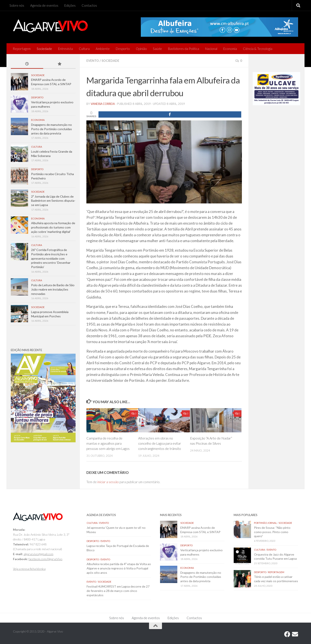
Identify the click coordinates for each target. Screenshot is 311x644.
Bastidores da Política (184, 49)
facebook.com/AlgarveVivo (45, 559)
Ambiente (103, 49)
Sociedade (44, 49)
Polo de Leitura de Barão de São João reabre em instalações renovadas (53, 289)
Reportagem (22, 49)
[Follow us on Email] (295, 634)
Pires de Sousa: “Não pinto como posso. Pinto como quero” (272, 532)
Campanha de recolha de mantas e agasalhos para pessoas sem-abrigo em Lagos (108, 443)
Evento (93, 61)
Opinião (141, 49)
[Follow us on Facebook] (287, 634)
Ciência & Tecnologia (258, 49)
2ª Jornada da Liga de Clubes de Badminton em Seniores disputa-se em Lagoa (53, 201)
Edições (70, 5)
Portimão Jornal (265, 523)
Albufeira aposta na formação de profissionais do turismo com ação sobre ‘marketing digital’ (53, 227)
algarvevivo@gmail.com (38, 554)
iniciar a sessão (108, 482)
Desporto (123, 49)
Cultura (84, 49)
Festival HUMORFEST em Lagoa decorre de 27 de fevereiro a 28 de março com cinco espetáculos (118, 590)
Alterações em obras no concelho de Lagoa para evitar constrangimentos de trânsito (160, 443)
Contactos (89, 5)
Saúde (157, 49)
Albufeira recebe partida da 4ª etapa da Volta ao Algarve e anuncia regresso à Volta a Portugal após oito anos (119, 568)
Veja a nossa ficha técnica (29, 568)
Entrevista (65, 49)
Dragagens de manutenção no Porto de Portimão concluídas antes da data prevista (52, 129)
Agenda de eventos (44, 5)
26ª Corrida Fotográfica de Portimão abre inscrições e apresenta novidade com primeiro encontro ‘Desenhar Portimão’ (51, 258)
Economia (230, 49)
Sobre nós (17, 5)
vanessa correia (103, 104)
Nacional (211, 49)
